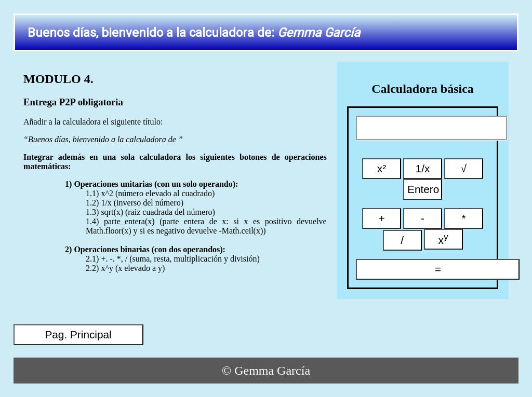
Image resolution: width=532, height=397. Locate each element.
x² (382, 168)
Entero (423, 189)
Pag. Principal (78, 334)
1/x (423, 168)
